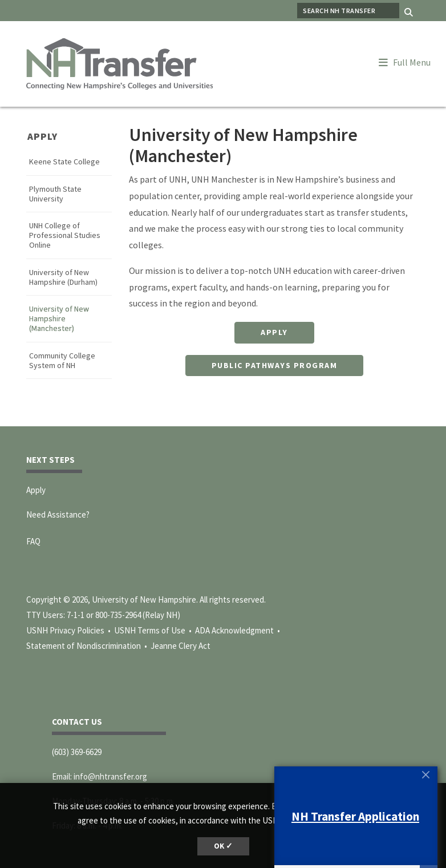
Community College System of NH (62, 361)
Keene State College (64, 162)
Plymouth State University (55, 194)
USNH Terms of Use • (154, 630)
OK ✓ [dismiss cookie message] (223, 846)
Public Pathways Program (275, 365)
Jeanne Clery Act (181, 646)
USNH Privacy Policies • (69, 630)
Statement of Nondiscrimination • (88, 646)
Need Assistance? (58, 514)
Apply (42, 136)
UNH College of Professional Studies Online (65, 235)
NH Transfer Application (355, 816)
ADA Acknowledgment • (238, 630)
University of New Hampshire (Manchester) (59, 318)
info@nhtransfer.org (110, 776)
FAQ (33, 541)
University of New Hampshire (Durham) (63, 277)
